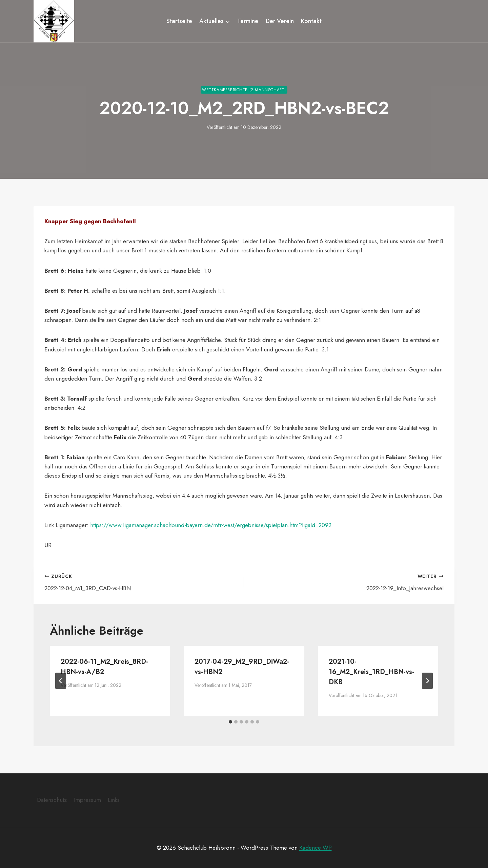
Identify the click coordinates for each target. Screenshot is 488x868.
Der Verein (280, 21)
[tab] (230, 721)
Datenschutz (52, 800)
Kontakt (311, 21)
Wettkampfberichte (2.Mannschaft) (244, 89)
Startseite (179, 21)
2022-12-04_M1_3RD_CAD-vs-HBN (141, 582)
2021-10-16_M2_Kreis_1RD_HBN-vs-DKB (371, 671)
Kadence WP (316, 847)
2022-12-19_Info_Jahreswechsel (347, 582)
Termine (248, 21)
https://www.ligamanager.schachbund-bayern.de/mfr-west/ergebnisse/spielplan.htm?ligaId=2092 (211, 525)
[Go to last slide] (61, 680)
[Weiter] (427, 680)
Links (114, 800)
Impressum (87, 800)
